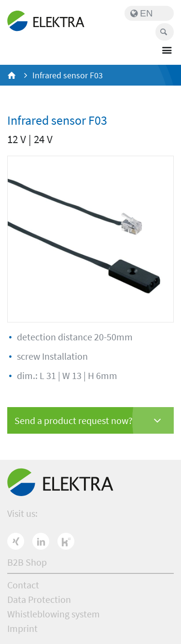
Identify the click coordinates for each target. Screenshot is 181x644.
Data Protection (39, 599)
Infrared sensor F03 (68, 75)
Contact (23, 585)
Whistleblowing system (54, 614)
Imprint (22, 628)
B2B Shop (27, 562)
